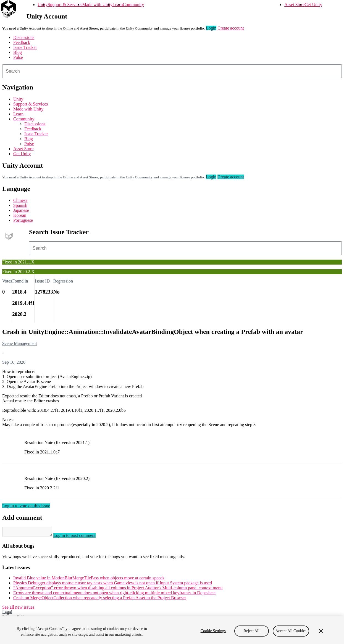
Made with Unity (97, 5)
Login (211, 28)
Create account (231, 28)
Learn (118, 5)
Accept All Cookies (291, 631)
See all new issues (18, 609)
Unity (43, 5)
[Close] (321, 631)
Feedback (22, 42)
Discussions (24, 37)
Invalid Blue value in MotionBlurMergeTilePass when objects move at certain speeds (89, 580)
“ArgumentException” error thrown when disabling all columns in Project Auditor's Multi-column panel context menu (118, 589)
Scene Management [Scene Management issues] (20, 343)
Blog (18, 52)
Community (133, 5)
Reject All (251, 631)
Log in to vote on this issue (26, 506)
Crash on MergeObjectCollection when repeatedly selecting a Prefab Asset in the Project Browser (100, 599)
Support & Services (65, 5)
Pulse (18, 57)
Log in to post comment (80, 537)
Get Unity (313, 5)
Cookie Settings (213, 631)
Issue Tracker (25, 47)
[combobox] (172, 71)
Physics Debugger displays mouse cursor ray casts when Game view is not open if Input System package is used (113, 584)
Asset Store (294, 5)
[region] (172, 630)
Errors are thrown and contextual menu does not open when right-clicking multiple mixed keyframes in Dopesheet (115, 594)
